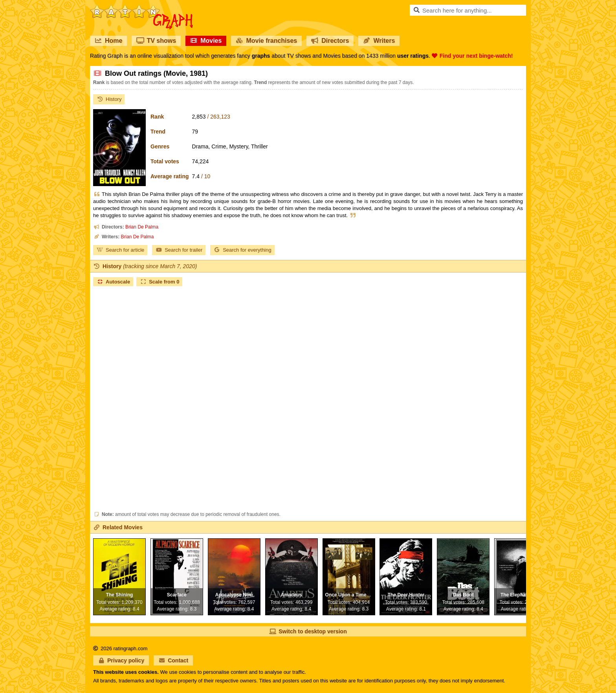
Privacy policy (121, 660)
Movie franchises (266, 41)
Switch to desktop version (308, 631)
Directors (330, 41)
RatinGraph (141, 8)
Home (108, 41)
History (109, 99)
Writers (379, 41)
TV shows (156, 41)
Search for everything (242, 250)
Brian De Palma (142, 227)
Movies (206, 41)
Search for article (120, 250)
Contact (173, 660)
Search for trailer (179, 250)
